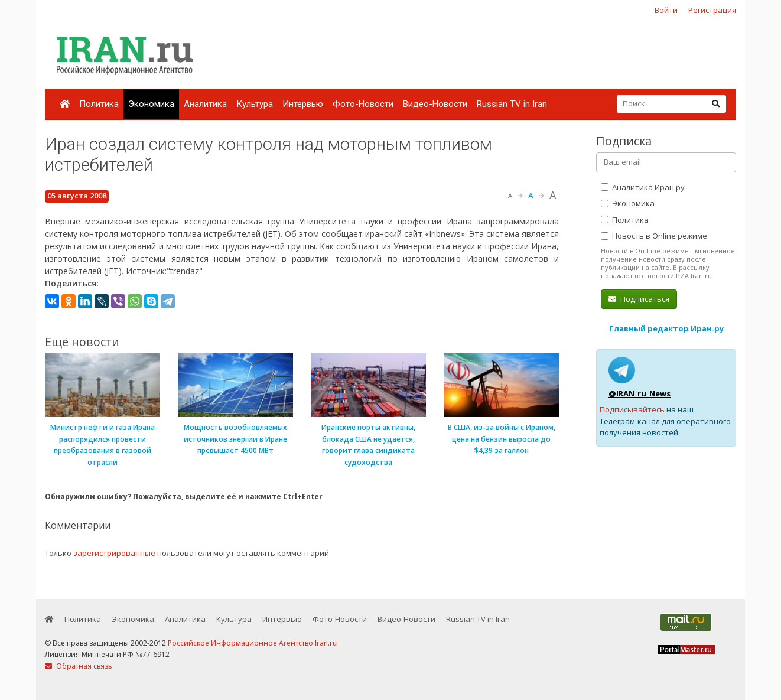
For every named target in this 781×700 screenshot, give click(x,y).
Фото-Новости (363, 104)
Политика (99, 104)
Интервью (303, 104)
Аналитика (205, 104)
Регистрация (712, 10)
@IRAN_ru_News (640, 393)
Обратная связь (79, 666)
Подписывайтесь (632, 409)
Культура (255, 104)
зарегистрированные (114, 553)
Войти (666, 10)
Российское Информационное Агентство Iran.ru (252, 643)
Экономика (151, 104)
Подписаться (639, 299)
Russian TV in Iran (512, 104)
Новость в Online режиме (654, 236)
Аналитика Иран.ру (643, 187)
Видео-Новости (435, 104)
